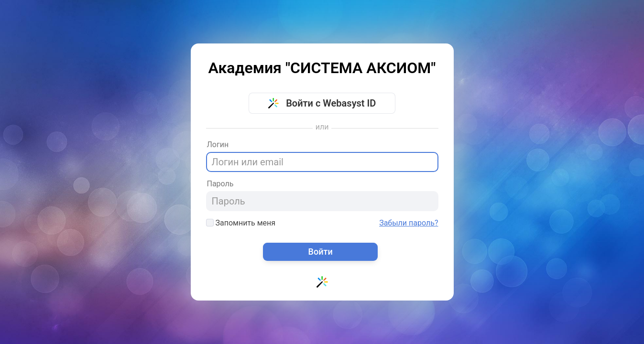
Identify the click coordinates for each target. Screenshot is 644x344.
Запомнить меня (241, 223)
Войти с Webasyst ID (322, 103)
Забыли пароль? (409, 223)
